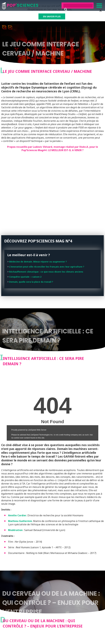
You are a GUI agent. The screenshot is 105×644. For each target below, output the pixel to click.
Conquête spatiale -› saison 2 (25, 277)
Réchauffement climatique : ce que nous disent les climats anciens (46, 272)
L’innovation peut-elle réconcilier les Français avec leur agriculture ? (47, 267)
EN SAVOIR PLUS (52, 16)
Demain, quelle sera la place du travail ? (31, 282)
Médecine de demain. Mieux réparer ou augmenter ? (38, 262)
